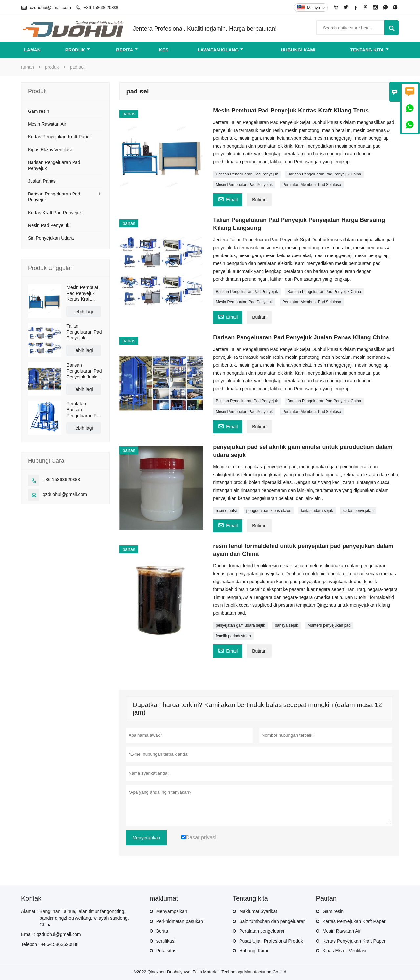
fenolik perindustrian (233, 636)
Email (228, 199)
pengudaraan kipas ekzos (269, 511)
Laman (32, 50)
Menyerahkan (147, 838)
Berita (127, 50)
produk (78, 50)
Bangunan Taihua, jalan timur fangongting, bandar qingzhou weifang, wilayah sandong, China (84, 918)
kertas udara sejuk (317, 511)
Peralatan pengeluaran (262, 931)
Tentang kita (370, 50)
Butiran (259, 200)
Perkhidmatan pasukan (180, 921)
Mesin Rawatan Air (47, 124)
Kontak (31, 898)
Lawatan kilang (220, 50)
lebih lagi (84, 312)
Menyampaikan (172, 911)
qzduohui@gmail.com (50, 7)
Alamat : (29, 911)
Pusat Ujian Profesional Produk (271, 941)
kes (164, 50)
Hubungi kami (298, 50)
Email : (28, 934)
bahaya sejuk (286, 625)
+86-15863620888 (101, 7)
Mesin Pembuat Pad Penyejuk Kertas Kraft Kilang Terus (82, 293)
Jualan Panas (42, 181)
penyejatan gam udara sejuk (240, 625)
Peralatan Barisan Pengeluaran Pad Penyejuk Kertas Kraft (84, 410)
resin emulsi (226, 511)
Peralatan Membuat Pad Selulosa (312, 185)
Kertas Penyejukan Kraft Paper (59, 137)
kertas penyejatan (358, 511)
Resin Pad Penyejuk (49, 225)
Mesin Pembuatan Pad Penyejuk (244, 185)
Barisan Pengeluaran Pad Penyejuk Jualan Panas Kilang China (84, 371)
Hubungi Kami (254, 951)
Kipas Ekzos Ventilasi (50, 150)
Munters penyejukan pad (329, 625)
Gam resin (39, 111)
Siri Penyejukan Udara (51, 238)
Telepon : (30, 944)
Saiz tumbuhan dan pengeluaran (272, 921)
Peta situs (166, 951)
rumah (28, 67)
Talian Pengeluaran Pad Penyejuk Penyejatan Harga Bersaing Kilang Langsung (84, 332)
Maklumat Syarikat (258, 911)
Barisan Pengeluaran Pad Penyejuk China (324, 174)
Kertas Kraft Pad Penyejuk (55, 213)
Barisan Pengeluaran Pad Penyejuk (247, 174)
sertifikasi (166, 941)
